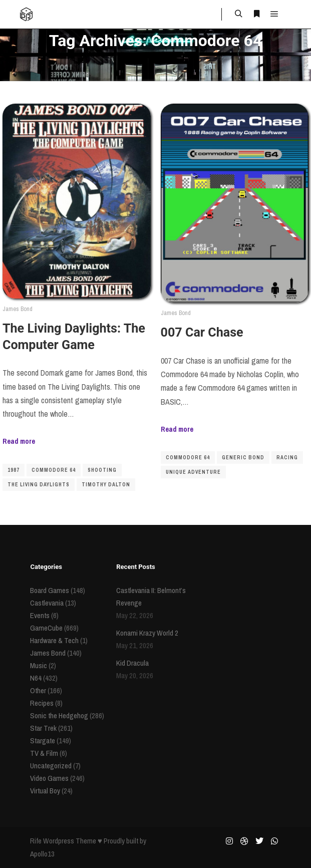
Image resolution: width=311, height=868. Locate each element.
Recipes (42, 703)
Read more (19, 441)
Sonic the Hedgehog (59, 715)
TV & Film (44, 753)
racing (287, 458)
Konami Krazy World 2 (147, 633)
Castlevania (47, 603)
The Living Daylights (39, 485)
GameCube (46, 628)
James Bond (18, 309)
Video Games (49, 778)
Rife (36, 841)
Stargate (43, 741)
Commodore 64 (54, 470)
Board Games (50, 590)
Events (40, 615)
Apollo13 (42, 854)
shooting (102, 470)
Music (39, 665)
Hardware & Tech (54, 640)
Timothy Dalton (106, 485)
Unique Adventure (193, 472)
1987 (14, 470)
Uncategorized (51, 766)
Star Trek (43, 728)
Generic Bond (243, 458)
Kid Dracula (132, 663)
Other (38, 690)
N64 (36, 678)
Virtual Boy (45, 791)
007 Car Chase (202, 332)
